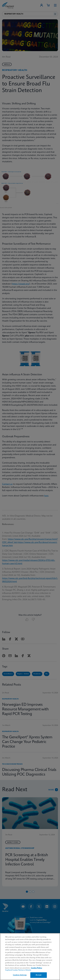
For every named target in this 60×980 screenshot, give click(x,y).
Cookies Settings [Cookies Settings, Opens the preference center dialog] (20, 975)
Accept (39, 975)
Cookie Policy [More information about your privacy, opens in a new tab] (36, 968)
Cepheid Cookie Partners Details (18, 970)
